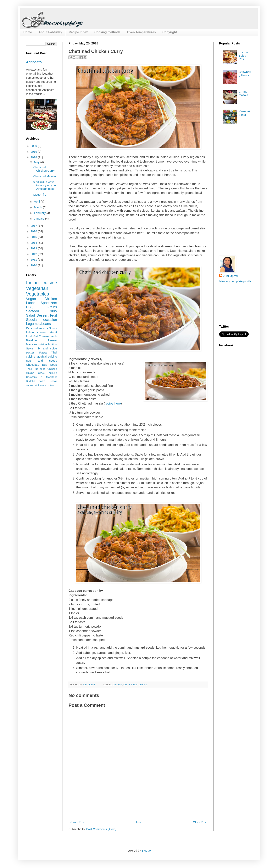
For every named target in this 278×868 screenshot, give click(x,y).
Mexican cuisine (36, 344)
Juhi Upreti (231, 276)
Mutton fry (40, 195)
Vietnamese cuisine (45, 385)
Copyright (170, 32)
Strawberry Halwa (245, 74)
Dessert (42, 315)
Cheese (44, 336)
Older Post (200, 822)
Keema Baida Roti (243, 56)
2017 (34, 226)
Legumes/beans (38, 324)
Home (28, 32)
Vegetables (38, 294)
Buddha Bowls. (36, 381)
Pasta (43, 352)
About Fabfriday (50, 32)
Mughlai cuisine (47, 356)
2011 (34, 259)
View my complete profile (235, 281)
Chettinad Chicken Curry (44, 169)
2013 (34, 248)
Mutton (53, 344)
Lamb (53, 336)
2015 (34, 237)
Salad (31, 315)
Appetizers (49, 303)
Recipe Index (78, 32)
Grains (52, 307)
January (40, 218)
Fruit (53, 315)
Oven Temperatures (141, 32)
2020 (34, 146)
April (37, 201)
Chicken (117, 684)
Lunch (31, 303)
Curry (126, 684)
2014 (34, 243)
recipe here (113, 403)
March (38, 207)
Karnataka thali (245, 113)
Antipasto (34, 62)
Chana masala (243, 93)
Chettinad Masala (45, 176)
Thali (29, 369)
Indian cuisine (139, 684)
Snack (53, 328)
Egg (45, 365)
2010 (34, 265)
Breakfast (32, 340)
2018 (34, 157)
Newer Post (77, 822)
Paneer (52, 340)
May (37, 162)
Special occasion (42, 320)
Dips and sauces (37, 328)
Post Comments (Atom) (101, 829)
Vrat (35, 336)
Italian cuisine (36, 332)
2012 (34, 254)
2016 (34, 231)
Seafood (33, 311)
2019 (34, 152)
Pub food (40, 369)
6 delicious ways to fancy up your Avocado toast (45, 185)
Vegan (31, 299)
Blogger (147, 851)
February (40, 213)
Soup (54, 365)
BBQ (30, 307)
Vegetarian (37, 288)
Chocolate (33, 365)
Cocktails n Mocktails (42, 377)
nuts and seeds (42, 361)
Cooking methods (107, 32)
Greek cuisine (47, 373)
